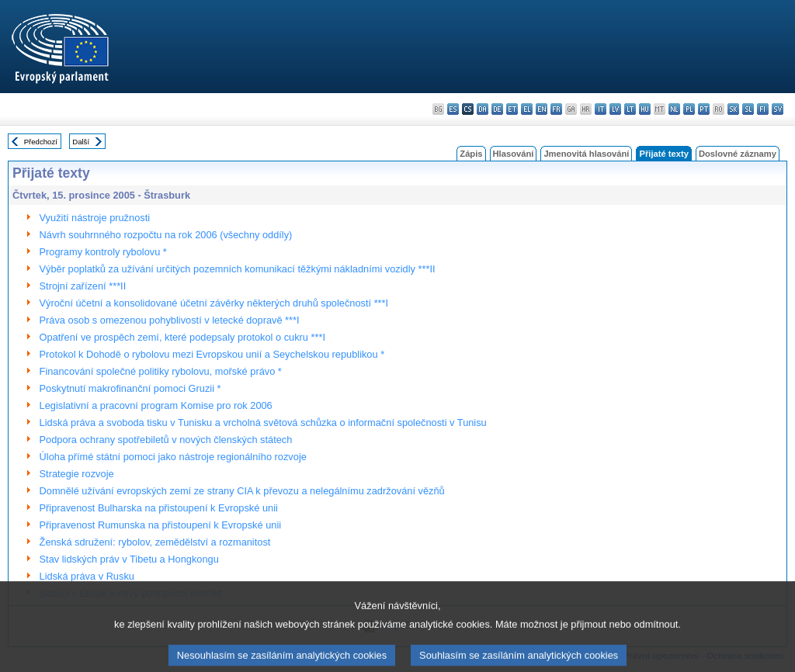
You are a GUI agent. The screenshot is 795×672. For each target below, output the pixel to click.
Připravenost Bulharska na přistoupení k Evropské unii (159, 508)
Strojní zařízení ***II (83, 286)
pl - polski (689, 109)
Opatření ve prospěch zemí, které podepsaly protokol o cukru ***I (182, 337)
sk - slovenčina (733, 109)
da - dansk (483, 109)
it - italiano (601, 109)
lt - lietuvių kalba (630, 109)
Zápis (471, 154)
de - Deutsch (497, 109)
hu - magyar (645, 109)
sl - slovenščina (748, 109)
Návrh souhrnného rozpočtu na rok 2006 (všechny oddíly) (166, 235)
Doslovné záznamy (738, 154)
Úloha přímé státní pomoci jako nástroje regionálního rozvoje (173, 457)
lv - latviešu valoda (615, 109)
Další (81, 142)
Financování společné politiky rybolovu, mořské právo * (161, 371)
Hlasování (514, 154)
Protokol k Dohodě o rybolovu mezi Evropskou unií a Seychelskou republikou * (212, 354)
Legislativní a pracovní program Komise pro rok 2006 (156, 405)
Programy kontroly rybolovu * (103, 252)
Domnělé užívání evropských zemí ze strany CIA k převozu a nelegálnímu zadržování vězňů (242, 491)
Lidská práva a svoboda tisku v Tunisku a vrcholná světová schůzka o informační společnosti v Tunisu (263, 423)
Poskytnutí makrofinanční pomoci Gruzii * (130, 388)
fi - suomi (763, 109)
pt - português (704, 109)
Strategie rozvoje (77, 474)
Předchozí (41, 142)
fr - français (556, 109)
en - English (542, 109)
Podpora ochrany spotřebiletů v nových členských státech (166, 440)
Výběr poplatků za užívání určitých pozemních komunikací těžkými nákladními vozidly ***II (238, 269)
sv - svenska (778, 109)
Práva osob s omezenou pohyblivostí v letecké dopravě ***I (170, 320)
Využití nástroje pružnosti (95, 218)
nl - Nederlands (674, 109)
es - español (453, 109)
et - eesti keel (512, 109)
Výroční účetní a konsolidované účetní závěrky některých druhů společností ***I (214, 303)
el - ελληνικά (527, 109)
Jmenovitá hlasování (586, 154)
